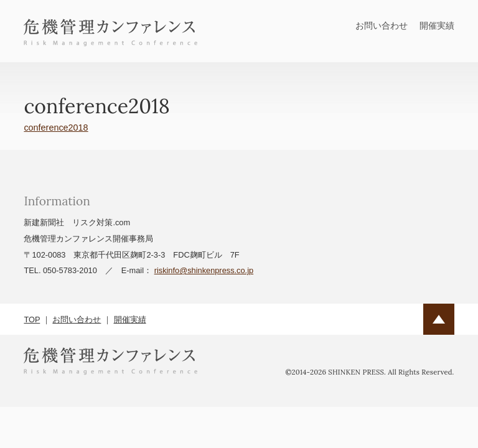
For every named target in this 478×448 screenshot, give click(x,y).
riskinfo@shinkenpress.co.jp (204, 270)
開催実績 (437, 26)
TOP (32, 320)
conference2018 (56, 128)
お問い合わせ (382, 26)
